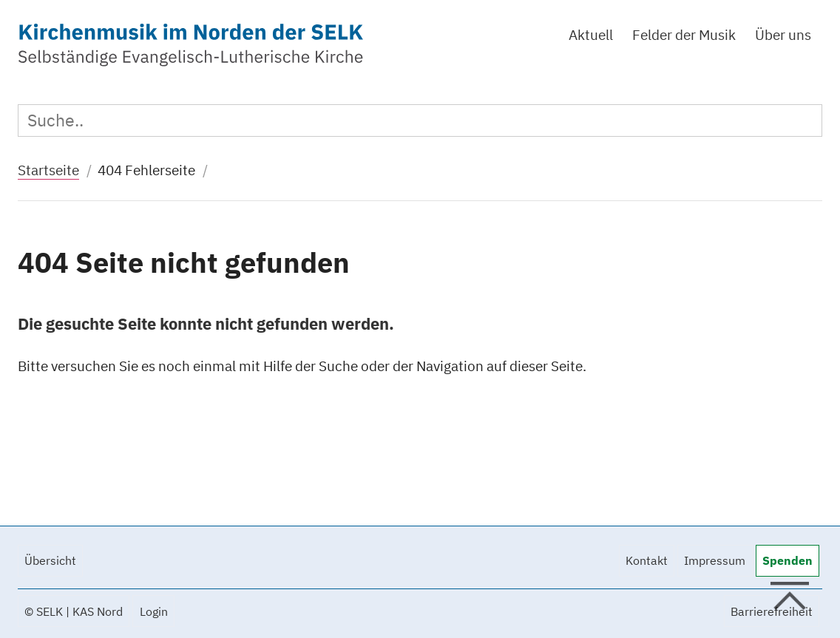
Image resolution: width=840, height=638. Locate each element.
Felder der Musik (684, 34)
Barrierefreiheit (772, 611)
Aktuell (591, 34)
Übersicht (50, 560)
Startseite (48, 170)
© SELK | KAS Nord (74, 611)
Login (154, 611)
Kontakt (647, 560)
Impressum (715, 560)
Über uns (783, 34)
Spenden (787, 560)
